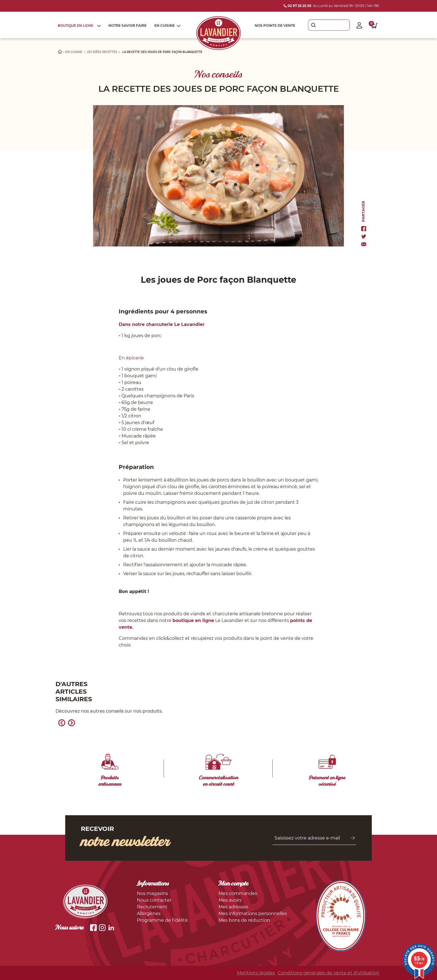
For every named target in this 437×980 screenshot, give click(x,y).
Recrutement (152, 907)
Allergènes (149, 914)
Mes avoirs (230, 900)
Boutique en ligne (76, 26)
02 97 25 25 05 (297, 6)
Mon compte (234, 884)
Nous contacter (154, 900)
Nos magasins (152, 893)
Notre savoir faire (128, 26)
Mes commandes (238, 893)
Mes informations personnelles (253, 914)
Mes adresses (233, 907)
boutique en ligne (193, 620)
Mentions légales (256, 973)
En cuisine (165, 26)
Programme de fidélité (162, 920)
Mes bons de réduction (244, 920)
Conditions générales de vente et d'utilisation (328, 973)
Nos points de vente (275, 26)
